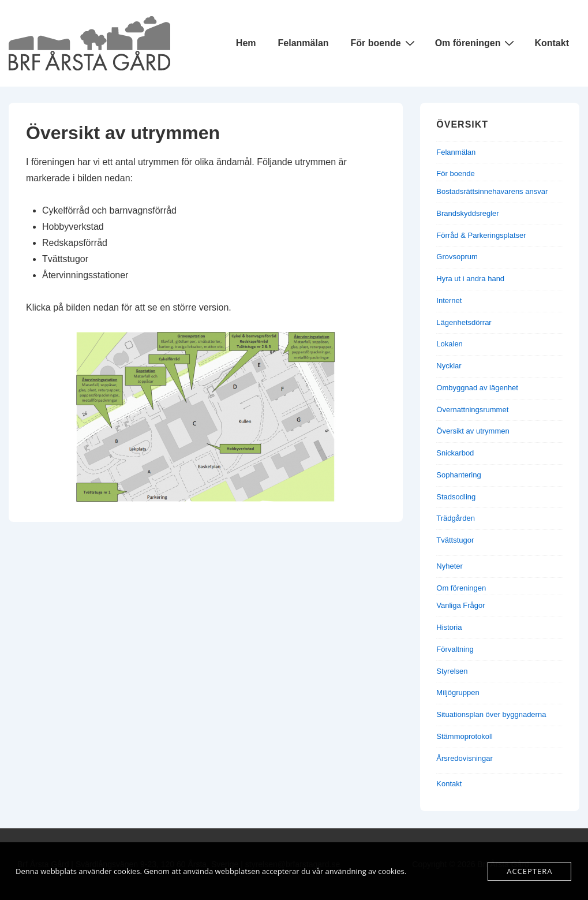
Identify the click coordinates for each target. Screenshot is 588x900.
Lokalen (450, 344)
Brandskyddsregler (467, 213)
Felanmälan (304, 43)
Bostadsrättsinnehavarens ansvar (492, 191)
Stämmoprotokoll (465, 736)
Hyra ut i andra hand (470, 279)
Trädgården (456, 518)
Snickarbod (455, 453)
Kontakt (552, 43)
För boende (384, 43)
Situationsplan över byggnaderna (491, 714)
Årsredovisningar (465, 758)
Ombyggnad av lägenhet (477, 388)
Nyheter (450, 566)
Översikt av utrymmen (473, 431)
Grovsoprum (457, 257)
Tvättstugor (455, 540)
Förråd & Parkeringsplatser (481, 235)
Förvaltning (455, 649)
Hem (246, 43)
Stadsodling (456, 497)
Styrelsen (452, 671)
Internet (449, 300)
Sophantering (458, 475)
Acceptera (529, 871)
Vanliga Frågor (460, 605)
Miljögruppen (458, 692)
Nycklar (449, 366)
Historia (449, 627)
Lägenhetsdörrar (464, 322)
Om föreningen (476, 43)
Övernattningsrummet (472, 410)
